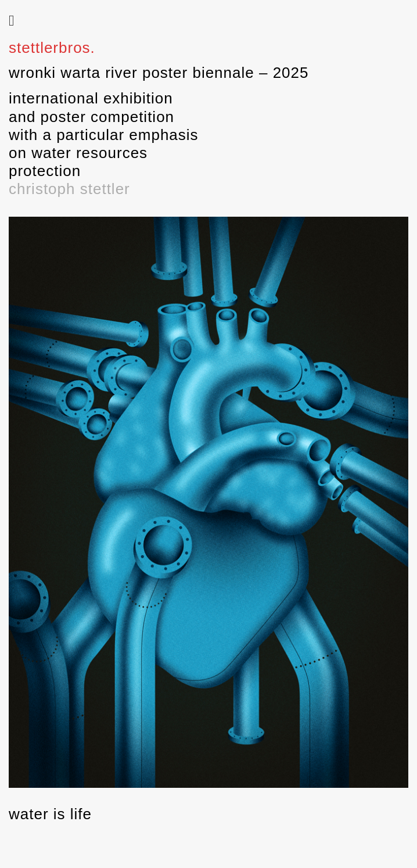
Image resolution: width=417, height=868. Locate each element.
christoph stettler (69, 189)
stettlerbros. (52, 48)
